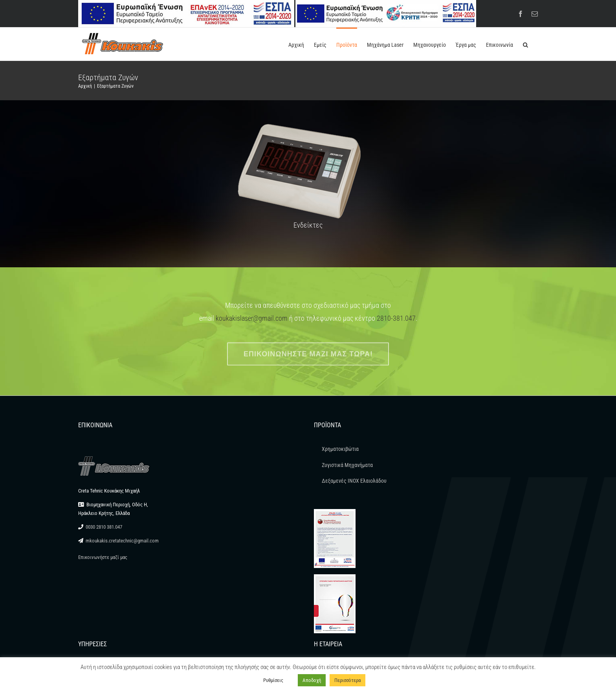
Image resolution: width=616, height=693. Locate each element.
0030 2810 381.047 (104, 527)
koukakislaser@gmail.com (252, 318)
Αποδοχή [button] (312, 680)
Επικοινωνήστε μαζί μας (103, 557)
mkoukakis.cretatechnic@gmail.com (122, 541)
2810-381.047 (396, 318)
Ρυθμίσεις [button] (273, 680)
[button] (525, 44)
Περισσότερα (347, 680)
